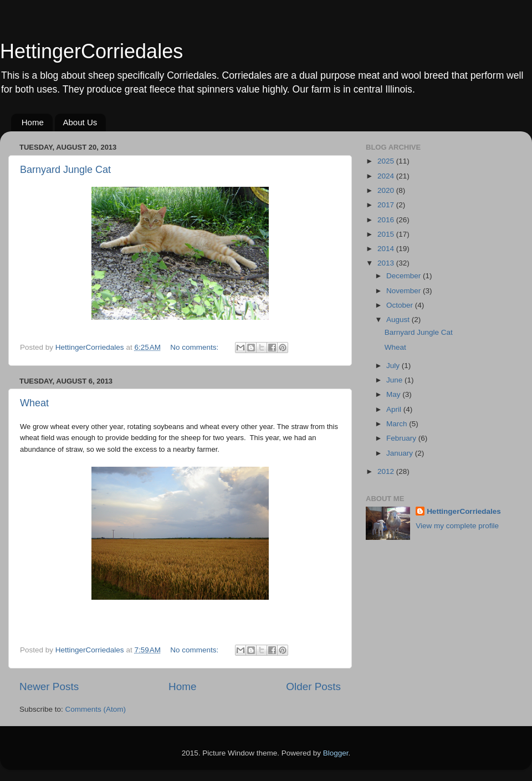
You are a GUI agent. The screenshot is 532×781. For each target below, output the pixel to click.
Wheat (34, 403)
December (405, 276)
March (398, 424)
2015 (387, 234)
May (394, 394)
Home (33, 122)
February (402, 438)
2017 (387, 205)
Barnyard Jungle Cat (65, 170)
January (401, 453)
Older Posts (313, 686)
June (395, 380)
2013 (387, 263)
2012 (387, 471)
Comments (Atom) (96, 709)
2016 (387, 220)
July (394, 366)
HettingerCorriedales (91, 51)
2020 (387, 190)
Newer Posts (49, 686)
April (395, 409)
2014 (387, 249)
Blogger (336, 753)
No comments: (195, 347)
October (401, 305)
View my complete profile (457, 526)
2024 (387, 176)
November (405, 291)
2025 (387, 161)
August (399, 320)
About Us (80, 122)
